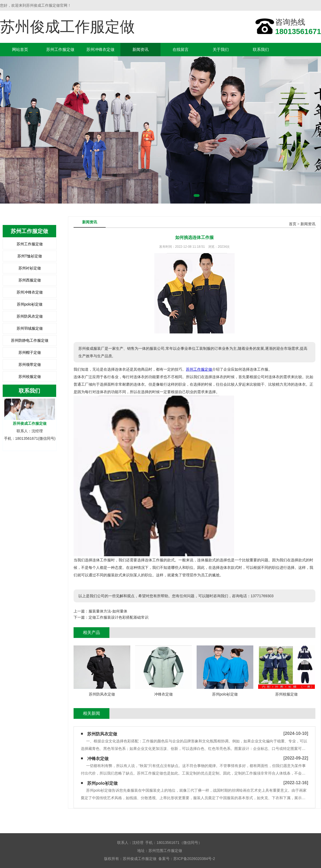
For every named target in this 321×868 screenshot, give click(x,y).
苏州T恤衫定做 (30, 256)
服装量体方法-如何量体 (108, 611)
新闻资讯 (140, 49)
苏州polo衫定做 (30, 304)
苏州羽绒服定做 (30, 328)
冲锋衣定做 (98, 759)
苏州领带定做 (30, 365)
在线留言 (181, 49)
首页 (293, 224)
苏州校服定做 (30, 377)
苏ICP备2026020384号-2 (194, 859)
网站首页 (20, 49)
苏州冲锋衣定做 (100, 49)
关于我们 (221, 49)
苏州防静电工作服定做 (30, 340)
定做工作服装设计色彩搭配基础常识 (119, 617)
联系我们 (261, 49)
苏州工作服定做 (60, 49)
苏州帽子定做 (30, 352)
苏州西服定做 (30, 280)
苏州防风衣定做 (30, 316)
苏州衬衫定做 (30, 268)
